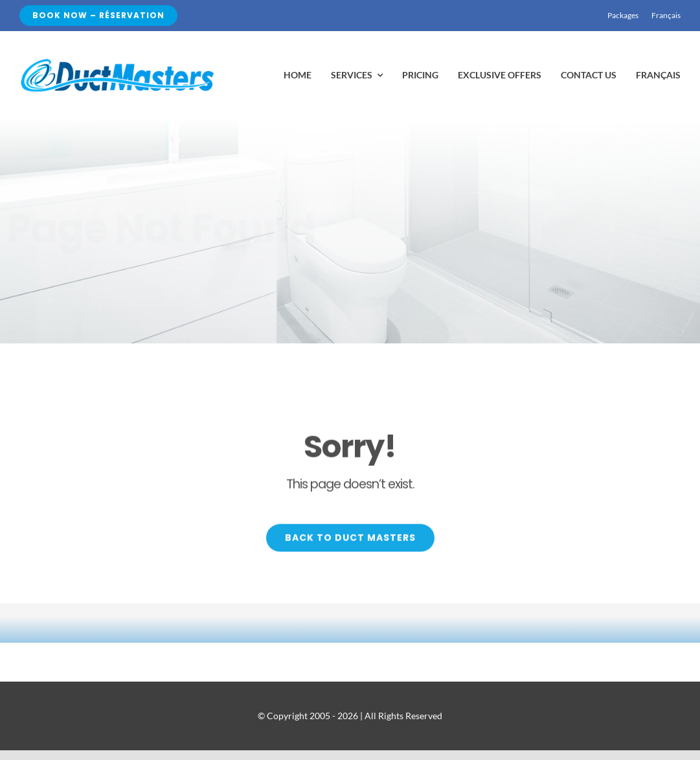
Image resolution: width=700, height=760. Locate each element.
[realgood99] (117, 62)
